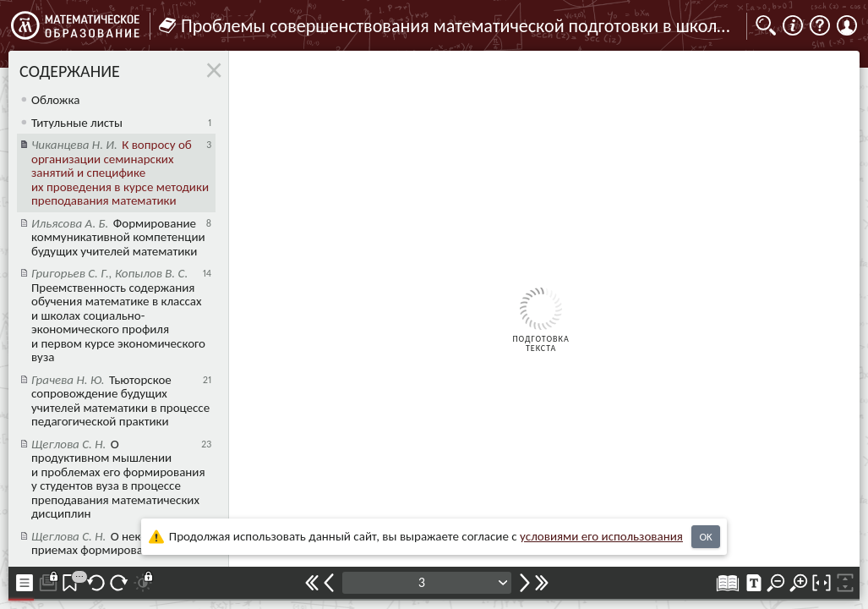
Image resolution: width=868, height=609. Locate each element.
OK (705, 537)
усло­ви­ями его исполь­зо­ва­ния (601, 536)
